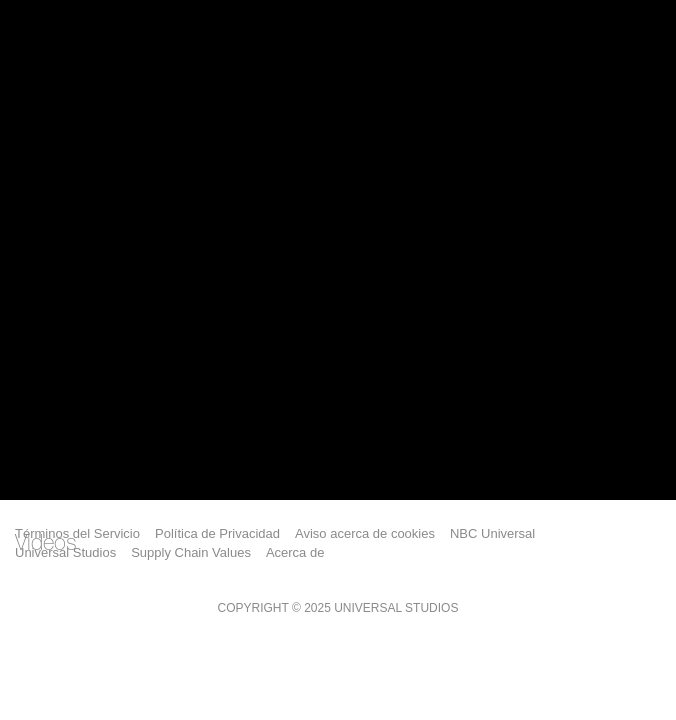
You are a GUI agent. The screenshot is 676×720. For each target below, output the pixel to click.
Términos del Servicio (77, 533)
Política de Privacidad (217, 533)
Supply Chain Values (191, 552)
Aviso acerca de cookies (365, 533)
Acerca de (295, 552)
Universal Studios (65, 552)
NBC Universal (492, 533)
